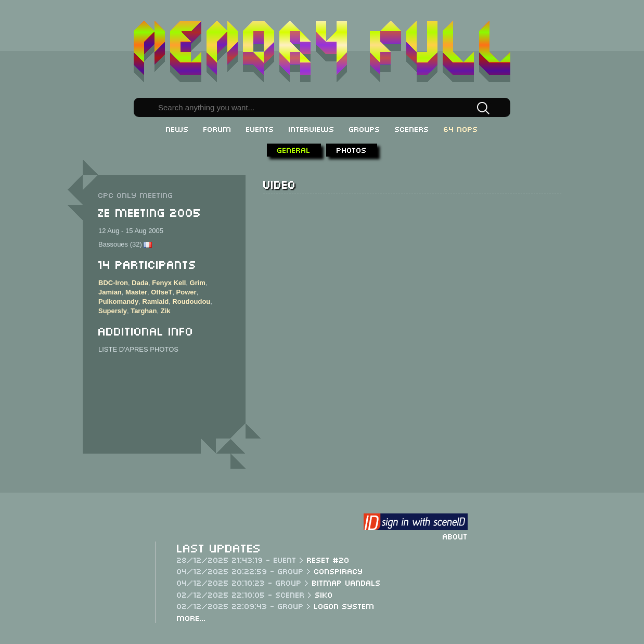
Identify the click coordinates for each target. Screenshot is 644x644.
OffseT (162, 292)
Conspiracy (339, 571)
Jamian (110, 292)
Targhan (144, 311)
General (294, 149)
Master (136, 292)
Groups (365, 128)
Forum (217, 128)
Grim (198, 283)
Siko (324, 594)
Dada (140, 283)
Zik (166, 311)
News (177, 128)
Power (186, 292)
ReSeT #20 (328, 559)
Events (260, 128)
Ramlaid (156, 301)
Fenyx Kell (169, 283)
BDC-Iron (113, 283)
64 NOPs (461, 128)
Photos (352, 149)
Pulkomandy (118, 301)
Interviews (312, 128)
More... (191, 617)
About (455, 536)
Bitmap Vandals (346, 582)
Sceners (412, 128)
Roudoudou (191, 301)
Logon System (344, 606)
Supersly (113, 311)
